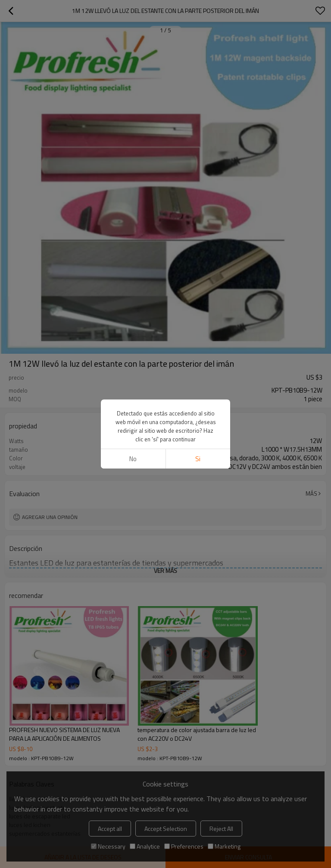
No (133, 459)
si (198, 459)
